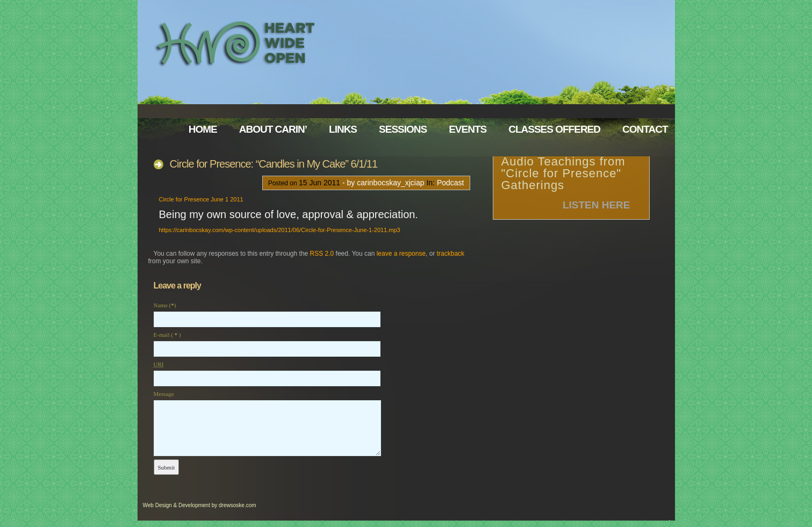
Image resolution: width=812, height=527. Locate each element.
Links (343, 129)
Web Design (157, 505)
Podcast (451, 183)
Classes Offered (554, 129)
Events (468, 129)
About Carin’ (273, 129)
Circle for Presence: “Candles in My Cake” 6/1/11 (274, 164)
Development (194, 505)
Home (203, 129)
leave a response (401, 254)
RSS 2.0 (322, 254)
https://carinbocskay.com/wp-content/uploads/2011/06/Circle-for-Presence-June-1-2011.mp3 (280, 230)
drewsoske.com (237, 505)
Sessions (403, 129)
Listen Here (597, 205)
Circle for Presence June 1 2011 (201, 199)
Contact (645, 129)
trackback (451, 254)
